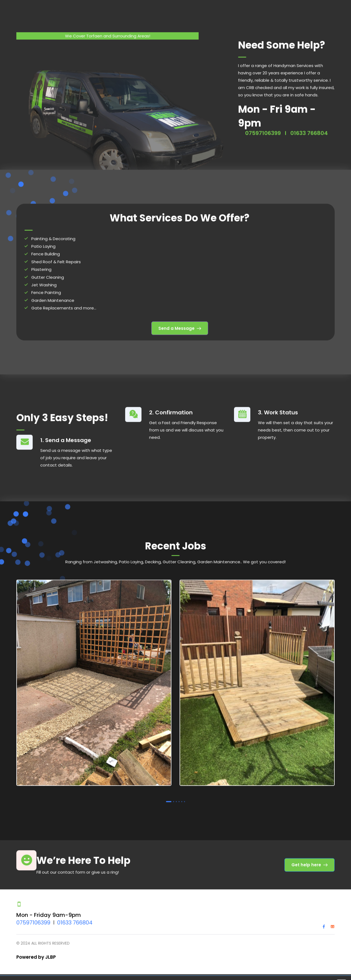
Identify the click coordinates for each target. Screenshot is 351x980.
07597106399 (33, 918)
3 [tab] (176, 797)
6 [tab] (184, 797)
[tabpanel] (94, 679)
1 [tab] (169, 797)
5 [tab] (182, 797)
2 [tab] (174, 797)
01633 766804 (75, 918)
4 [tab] (179, 797)
